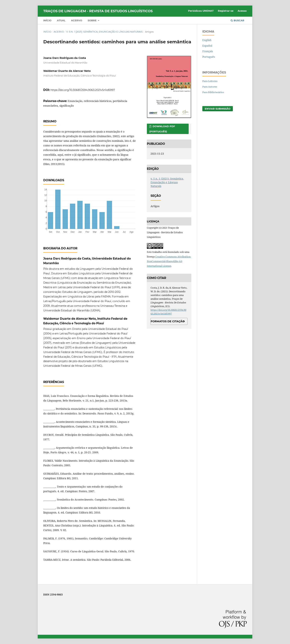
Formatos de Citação (168, 321)
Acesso (242, 11)
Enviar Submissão (218, 109)
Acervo (77, 20)
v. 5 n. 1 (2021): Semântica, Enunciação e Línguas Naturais (104, 32)
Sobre (92, 20)
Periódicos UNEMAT (201, 11)
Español (207, 46)
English (207, 40)
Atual (61, 20)
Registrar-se (226, 11)
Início (47, 20)
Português (209, 57)
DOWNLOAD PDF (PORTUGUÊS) (162, 129)
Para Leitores (210, 81)
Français (208, 51)
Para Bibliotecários (213, 92)
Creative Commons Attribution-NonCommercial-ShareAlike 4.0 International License (169, 261)
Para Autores (210, 87)
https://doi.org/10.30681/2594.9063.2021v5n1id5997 (83, 90)
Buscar (237, 20)
